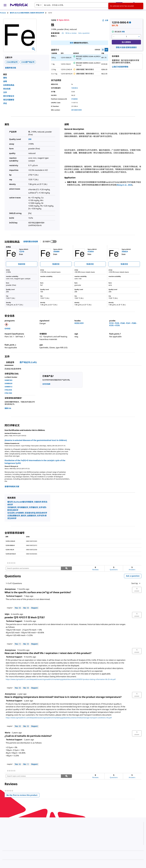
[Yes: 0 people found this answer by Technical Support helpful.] (18, 608)
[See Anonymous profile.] (10, 589)
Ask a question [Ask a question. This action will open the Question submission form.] (84, 33)
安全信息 (7, 89)
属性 (5, 78)
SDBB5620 (8, 383)
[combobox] (79, 5)
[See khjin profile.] (7, 614)
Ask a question (133, 576)
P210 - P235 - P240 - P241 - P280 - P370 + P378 (123, 324)
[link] (11, 563)
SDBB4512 (8, 387)
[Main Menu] (5, 5)
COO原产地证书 (28, 62)
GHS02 (7, 329)
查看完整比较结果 (31, 242)
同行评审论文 (9, 96)
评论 (5, 103)
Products (3, 13)
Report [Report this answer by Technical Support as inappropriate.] (35, 608)
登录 (71, 43)
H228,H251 (79, 323)
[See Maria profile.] (8, 733)
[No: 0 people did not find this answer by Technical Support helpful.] (26, 608)
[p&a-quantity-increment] (139, 37)
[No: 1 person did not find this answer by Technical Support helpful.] (26, 764)
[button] (137, 590)
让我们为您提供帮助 (120, 67)
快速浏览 (22, 264)
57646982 (74, 99)
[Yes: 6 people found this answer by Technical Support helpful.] (18, 764)
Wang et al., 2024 (124, 185)
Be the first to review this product (23, 796)
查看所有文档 (11, 68)
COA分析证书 (12, 62)
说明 (5, 81)
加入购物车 (126, 42)
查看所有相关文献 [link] (12, 486)
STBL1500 (8, 393)
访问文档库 (46, 384)
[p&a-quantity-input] (126, 37)
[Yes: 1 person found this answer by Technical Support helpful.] (18, 644)
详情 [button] (123, 32)
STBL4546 (8, 390)
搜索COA (8, 408)
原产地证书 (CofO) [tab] (28, 362)
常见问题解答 (9, 100)
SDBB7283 (8, 380)
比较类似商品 (9, 85)
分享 (105, 20)
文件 (5, 92)
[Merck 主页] (19, 5)
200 (30, 139)
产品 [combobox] (38, 5)
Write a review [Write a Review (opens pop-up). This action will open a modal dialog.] (71, 33)
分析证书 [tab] (10, 362)
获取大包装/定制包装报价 (126, 47)
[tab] (5, 13)
